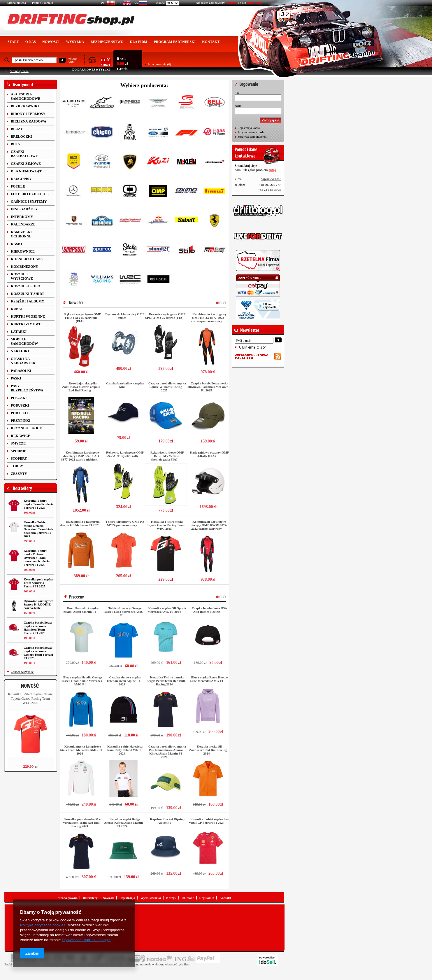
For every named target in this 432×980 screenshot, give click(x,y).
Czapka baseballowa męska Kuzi (125, 385)
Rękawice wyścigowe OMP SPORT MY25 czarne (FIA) (165, 316)
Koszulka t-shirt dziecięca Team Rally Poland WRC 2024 (124, 750)
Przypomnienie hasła (251, 132)
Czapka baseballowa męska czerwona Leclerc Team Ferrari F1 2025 (38, 653)
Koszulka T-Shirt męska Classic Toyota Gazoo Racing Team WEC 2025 (30, 699)
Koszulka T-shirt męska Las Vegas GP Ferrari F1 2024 (209, 821)
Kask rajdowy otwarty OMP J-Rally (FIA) (209, 454)
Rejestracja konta (249, 128)
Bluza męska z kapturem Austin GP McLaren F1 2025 (80, 523)
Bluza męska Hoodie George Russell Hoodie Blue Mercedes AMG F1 (81, 681)
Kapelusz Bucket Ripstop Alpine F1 (167, 821)
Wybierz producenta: (144, 85)
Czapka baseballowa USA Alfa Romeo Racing (209, 610)
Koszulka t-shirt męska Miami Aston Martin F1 (81, 610)
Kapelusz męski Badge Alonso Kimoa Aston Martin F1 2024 (123, 822)
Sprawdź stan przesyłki (252, 136)
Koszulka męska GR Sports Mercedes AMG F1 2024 (167, 610)
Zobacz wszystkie (22, 672)
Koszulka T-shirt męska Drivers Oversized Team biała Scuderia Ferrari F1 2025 (38, 529)
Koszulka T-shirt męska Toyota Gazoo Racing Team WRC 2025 (166, 525)
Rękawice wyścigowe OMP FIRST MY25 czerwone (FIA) (83, 318)
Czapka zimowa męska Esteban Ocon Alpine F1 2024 (124, 681)
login (238, 92)
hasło (238, 106)
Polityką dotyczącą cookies (43, 925)
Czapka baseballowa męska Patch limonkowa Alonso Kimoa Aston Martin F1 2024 (167, 752)
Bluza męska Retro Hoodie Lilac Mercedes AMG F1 (209, 679)
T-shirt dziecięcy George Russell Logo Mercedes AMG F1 (123, 612)
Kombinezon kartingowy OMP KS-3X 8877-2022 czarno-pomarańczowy (209, 318)
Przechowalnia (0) (159, 64)
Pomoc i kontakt (43, 3)
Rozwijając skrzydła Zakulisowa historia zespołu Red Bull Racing (81, 387)
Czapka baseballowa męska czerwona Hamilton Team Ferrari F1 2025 (38, 628)
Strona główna (17, 3)
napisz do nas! (271, 179)
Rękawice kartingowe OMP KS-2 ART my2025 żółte (125, 454)
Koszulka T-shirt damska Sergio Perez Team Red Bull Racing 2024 (166, 681)
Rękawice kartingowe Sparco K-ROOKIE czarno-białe (38, 604)
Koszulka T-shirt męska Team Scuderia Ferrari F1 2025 (39, 504)
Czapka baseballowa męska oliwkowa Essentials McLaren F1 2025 (208, 387)
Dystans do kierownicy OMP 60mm (125, 316)
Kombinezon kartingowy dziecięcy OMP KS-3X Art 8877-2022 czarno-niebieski (80, 456)
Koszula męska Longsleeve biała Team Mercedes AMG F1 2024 (81, 750)
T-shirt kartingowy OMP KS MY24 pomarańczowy (125, 523)
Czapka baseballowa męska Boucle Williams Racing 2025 (167, 387)
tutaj (272, 170)
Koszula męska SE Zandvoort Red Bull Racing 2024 (208, 750)
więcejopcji (73, 60)
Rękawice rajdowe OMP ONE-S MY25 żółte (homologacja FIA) (167, 456)
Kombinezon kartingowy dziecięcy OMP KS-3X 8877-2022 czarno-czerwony (208, 525)
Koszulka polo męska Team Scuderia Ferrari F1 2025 (38, 583)
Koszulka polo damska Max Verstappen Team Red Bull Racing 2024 (82, 822)
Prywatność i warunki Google (86, 940)
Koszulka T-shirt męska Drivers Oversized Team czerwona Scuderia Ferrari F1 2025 (37, 558)
